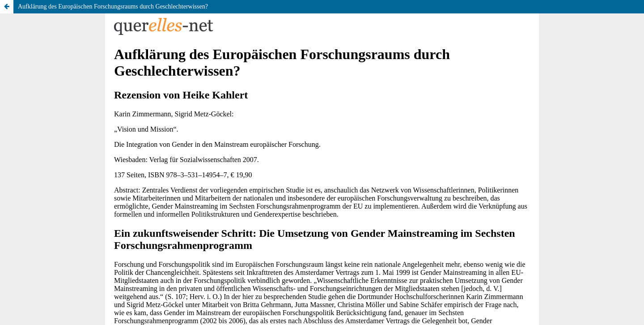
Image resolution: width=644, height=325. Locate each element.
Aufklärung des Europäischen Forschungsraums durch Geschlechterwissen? (113, 6)
